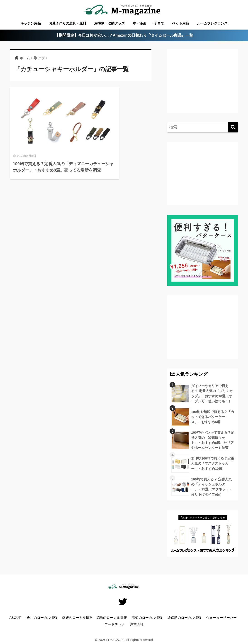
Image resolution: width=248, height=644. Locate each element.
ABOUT (15, 619)
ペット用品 (181, 23)
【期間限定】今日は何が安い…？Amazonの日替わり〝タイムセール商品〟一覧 (124, 36)
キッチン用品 (31, 23)
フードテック (115, 625)
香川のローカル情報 (42, 619)
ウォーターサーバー (221, 619)
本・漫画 (139, 23)
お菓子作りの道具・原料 (67, 23)
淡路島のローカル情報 (184, 619)
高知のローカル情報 (147, 619)
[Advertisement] (207, 85)
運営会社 (137, 625)
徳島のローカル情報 (112, 619)
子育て (159, 23)
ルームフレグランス (212, 23)
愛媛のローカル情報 (77, 619)
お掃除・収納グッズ (109, 23)
